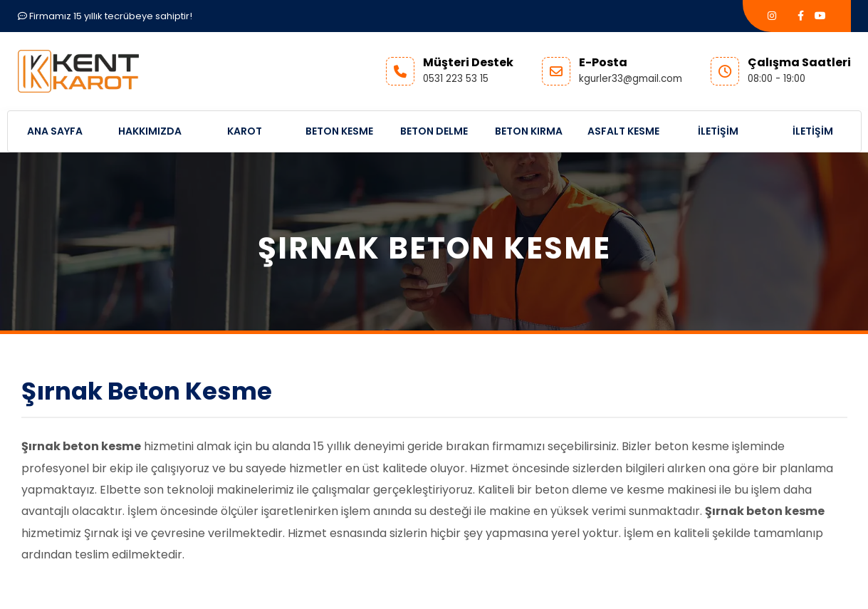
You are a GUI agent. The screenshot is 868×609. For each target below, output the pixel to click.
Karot (245, 131)
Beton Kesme (339, 131)
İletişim (718, 131)
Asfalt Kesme (623, 131)
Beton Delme (434, 131)
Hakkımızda (150, 131)
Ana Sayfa (55, 131)
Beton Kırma (529, 131)
